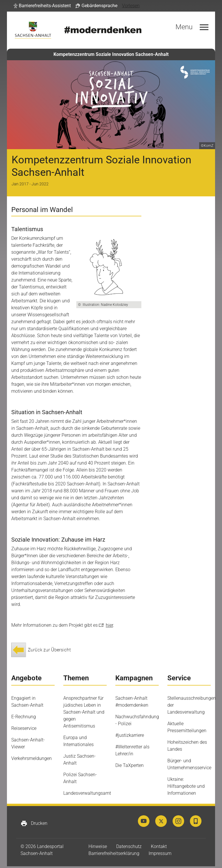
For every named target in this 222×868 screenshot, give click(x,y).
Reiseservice (24, 728)
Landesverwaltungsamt (87, 793)
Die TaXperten (129, 765)
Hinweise (98, 846)
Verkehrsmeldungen (32, 758)
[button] (42, 6)
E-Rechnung (24, 717)
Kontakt (159, 846)
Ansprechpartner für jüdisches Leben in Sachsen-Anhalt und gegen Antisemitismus (84, 712)
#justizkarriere (130, 735)
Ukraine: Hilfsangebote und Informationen (186, 786)
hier (109, 625)
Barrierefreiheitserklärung (114, 853)
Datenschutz (129, 846)
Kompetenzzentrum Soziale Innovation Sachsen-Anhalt (111, 54)
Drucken (34, 823)
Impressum (160, 853)
